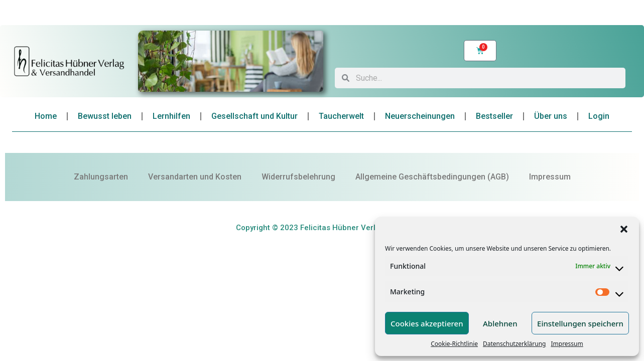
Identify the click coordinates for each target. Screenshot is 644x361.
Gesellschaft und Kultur (254, 116)
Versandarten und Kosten (195, 177)
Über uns (551, 116)
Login (599, 116)
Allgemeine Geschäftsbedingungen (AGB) (432, 177)
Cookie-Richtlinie (454, 344)
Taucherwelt (341, 116)
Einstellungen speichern (580, 323)
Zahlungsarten (101, 177)
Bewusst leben (105, 116)
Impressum (567, 344)
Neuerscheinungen (420, 116)
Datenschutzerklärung (514, 344)
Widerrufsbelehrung (298, 177)
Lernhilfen (171, 116)
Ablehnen (500, 323)
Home (46, 116)
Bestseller (494, 116)
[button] (624, 229)
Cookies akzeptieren (427, 323)
